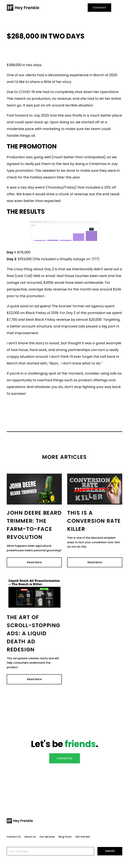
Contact (99, 7)
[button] (118, 8)
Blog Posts (65, 837)
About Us (30, 837)
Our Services (47, 837)
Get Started (82, 837)
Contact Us (65, 758)
